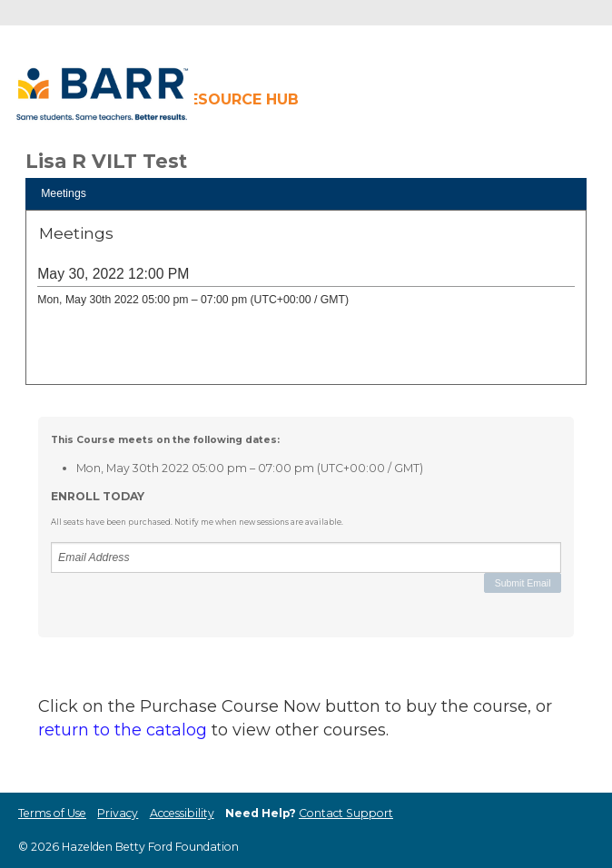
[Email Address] (306, 557)
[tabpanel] (306, 304)
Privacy (118, 813)
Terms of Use (52, 813)
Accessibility (182, 813)
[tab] (306, 194)
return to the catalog (123, 730)
